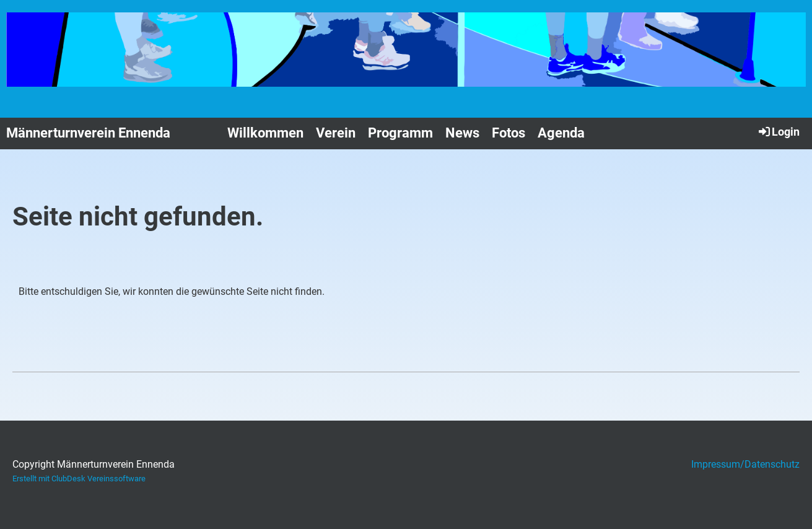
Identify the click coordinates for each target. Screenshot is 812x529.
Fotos (509, 133)
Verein (336, 133)
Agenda (561, 133)
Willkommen (265, 133)
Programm (400, 133)
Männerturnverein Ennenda (88, 133)
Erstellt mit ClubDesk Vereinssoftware (79, 479)
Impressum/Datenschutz (745, 464)
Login (778, 131)
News (462, 133)
